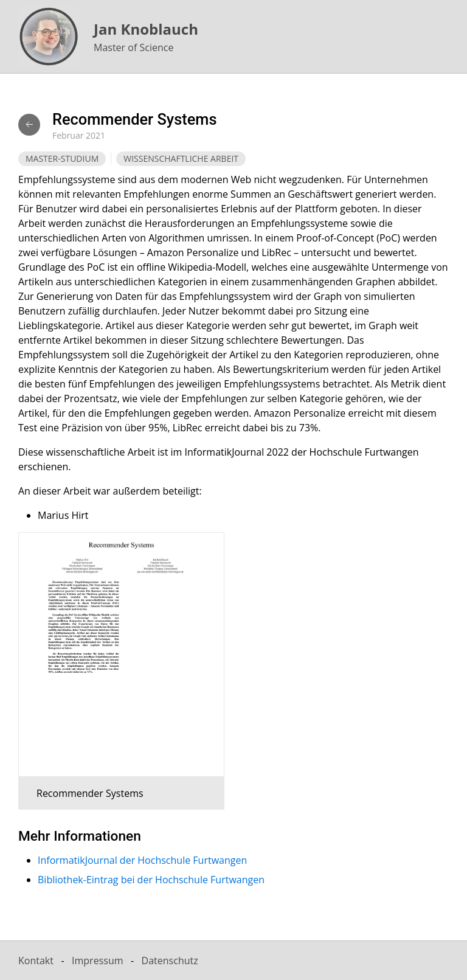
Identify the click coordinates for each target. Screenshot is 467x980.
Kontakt (36, 961)
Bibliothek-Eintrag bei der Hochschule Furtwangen (151, 880)
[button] (112, 671)
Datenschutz (170, 961)
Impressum (97, 961)
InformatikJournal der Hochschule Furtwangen (142, 860)
